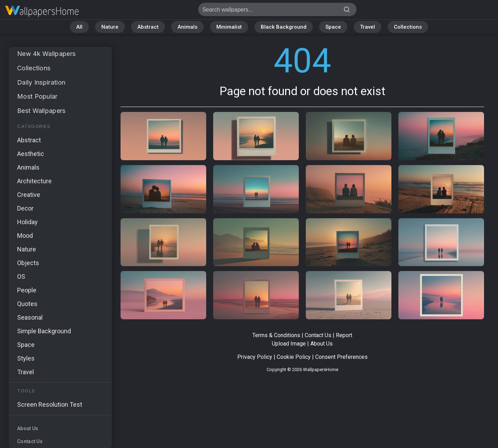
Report (344, 335)
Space (333, 27)
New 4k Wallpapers (46, 54)
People (27, 290)
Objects (28, 263)
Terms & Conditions (276, 335)
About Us (28, 428)
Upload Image (289, 344)
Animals (187, 27)
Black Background (284, 27)
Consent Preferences (341, 357)
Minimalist (229, 27)
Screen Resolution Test (50, 404)
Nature (110, 27)
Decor (25, 208)
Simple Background (44, 331)
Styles (26, 358)
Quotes (27, 304)
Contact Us (30, 441)
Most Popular (37, 96)
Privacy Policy (255, 357)
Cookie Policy (294, 357)
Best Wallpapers (41, 111)
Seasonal (30, 317)
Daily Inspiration (41, 82)
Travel (367, 27)
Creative (29, 195)
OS (21, 276)
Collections (408, 27)
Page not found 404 (42, 11)
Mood (25, 236)
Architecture (34, 181)
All (79, 27)
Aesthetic (31, 154)
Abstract (148, 27)
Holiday (27, 222)
